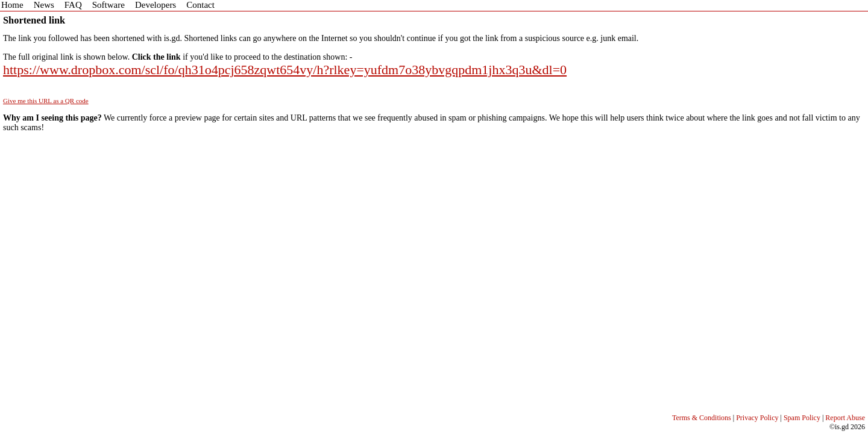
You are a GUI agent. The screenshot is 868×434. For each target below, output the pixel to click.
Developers (156, 5)
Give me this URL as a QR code (46, 101)
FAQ (73, 5)
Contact (200, 5)
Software (108, 5)
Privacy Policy (757, 418)
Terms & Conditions (702, 418)
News (44, 5)
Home (12, 5)
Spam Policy (802, 418)
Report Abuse (845, 418)
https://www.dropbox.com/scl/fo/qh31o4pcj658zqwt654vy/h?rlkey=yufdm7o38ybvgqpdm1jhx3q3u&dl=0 (285, 70)
